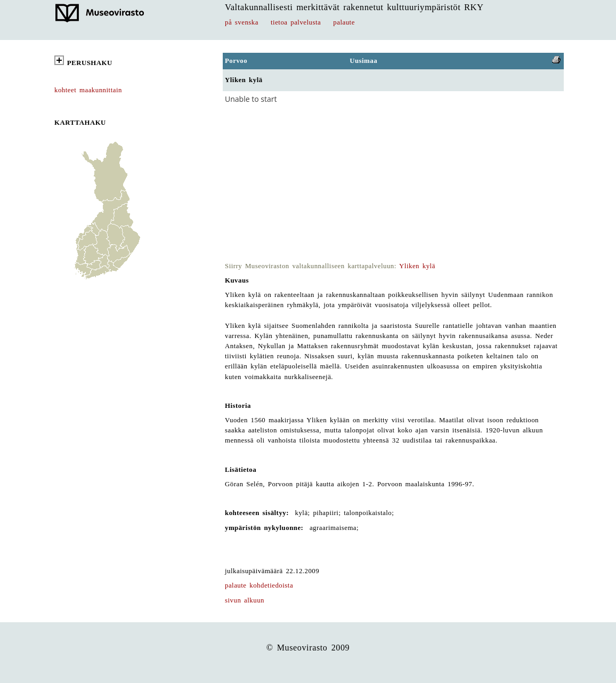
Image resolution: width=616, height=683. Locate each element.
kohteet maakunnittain (88, 90)
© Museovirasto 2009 (308, 648)
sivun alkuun (245, 600)
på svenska (242, 22)
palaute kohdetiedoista (259, 585)
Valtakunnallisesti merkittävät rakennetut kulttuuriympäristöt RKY (354, 7)
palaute (344, 22)
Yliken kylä (417, 266)
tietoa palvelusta (296, 22)
